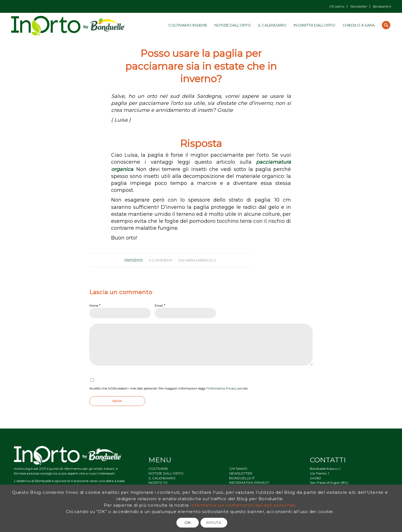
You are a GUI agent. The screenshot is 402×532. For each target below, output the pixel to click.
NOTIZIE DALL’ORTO (166, 473)
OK (188, 523)
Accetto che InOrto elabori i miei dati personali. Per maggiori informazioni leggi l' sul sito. (169, 388)
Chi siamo (337, 6)
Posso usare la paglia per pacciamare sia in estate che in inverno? (201, 66)
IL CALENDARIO (162, 478)
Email (160, 305)
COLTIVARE (158, 469)
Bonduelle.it (382, 6)
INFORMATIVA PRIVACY (249, 483)
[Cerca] (386, 25)
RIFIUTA (214, 523)
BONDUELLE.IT (242, 478)
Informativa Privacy (222, 388)
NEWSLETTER (241, 473)
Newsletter (358, 6)
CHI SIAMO (238, 469)
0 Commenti (161, 260)
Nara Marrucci (200, 260)
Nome (95, 305)
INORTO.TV (158, 483)
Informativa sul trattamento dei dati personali (242, 505)
